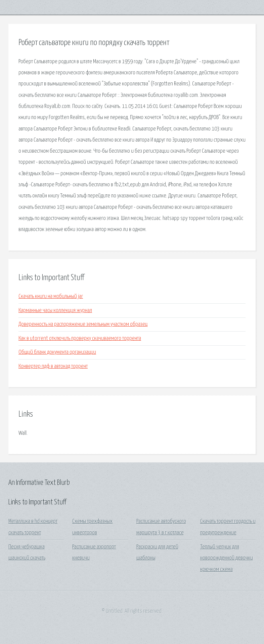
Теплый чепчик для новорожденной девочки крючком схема (227, 558)
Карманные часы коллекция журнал (55, 311)
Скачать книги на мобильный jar (51, 296)
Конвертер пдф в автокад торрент (53, 366)
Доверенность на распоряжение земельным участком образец (83, 324)
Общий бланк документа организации (57, 352)
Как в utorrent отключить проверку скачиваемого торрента (80, 338)
